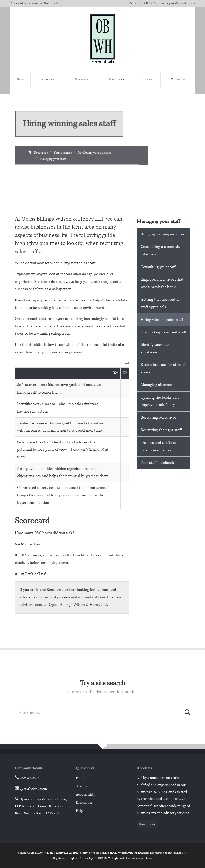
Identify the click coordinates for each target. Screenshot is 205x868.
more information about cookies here (165, 853)
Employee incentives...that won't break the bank (162, 283)
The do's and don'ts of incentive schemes (158, 446)
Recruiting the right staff (161, 430)
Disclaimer (84, 802)
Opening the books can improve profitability (160, 401)
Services (82, 79)
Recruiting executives (158, 418)
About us (48, 79)
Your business (63, 155)
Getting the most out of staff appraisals (160, 303)
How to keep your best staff (163, 332)
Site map (83, 786)
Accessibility (85, 794)
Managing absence (156, 385)
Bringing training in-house (162, 234)
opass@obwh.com (181, 3)
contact (42, 605)
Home (21, 79)
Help (79, 811)
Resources (117, 79)
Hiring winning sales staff (162, 320)
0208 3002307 (145, 3)
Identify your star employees (155, 349)
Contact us (178, 79)
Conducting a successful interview (161, 251)
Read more (147, 824)
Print (125, 363)
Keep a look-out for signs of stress (163, 369)
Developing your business (94, 155)
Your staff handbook (157, 463)
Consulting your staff (158, 267)
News (148, 79)
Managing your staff (53, 161)
